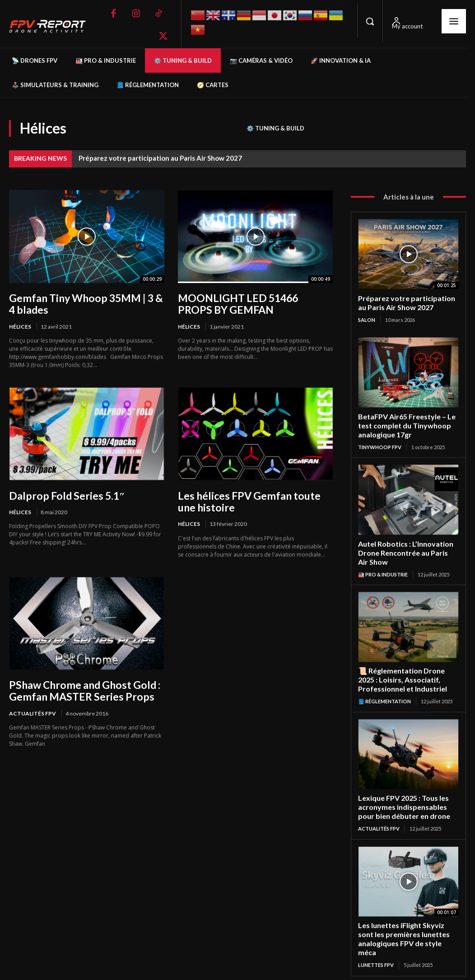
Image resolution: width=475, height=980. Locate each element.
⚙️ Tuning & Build (275, 128)
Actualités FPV (33, 710)
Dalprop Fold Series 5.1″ (64, 494)
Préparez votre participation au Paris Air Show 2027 (160, 158)
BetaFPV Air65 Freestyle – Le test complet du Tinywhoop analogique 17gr (405, 423)
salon (367, 318)
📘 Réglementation (384, 695)
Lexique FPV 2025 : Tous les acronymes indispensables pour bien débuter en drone (407, 800)
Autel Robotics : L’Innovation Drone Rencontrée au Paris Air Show (406, 549)
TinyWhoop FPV (380, 444)
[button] (370, 21)
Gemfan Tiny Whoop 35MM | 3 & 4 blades (86, 303)
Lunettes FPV (376, 946)
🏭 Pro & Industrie (383, 570)
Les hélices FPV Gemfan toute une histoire (255, 500)
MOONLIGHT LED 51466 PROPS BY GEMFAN (253, 303)
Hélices (20, 326)
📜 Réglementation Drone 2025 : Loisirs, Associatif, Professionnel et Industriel (408, 674)
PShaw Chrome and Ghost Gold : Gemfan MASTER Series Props (80, 688)
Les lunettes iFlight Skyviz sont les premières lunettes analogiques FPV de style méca (407, 926)
